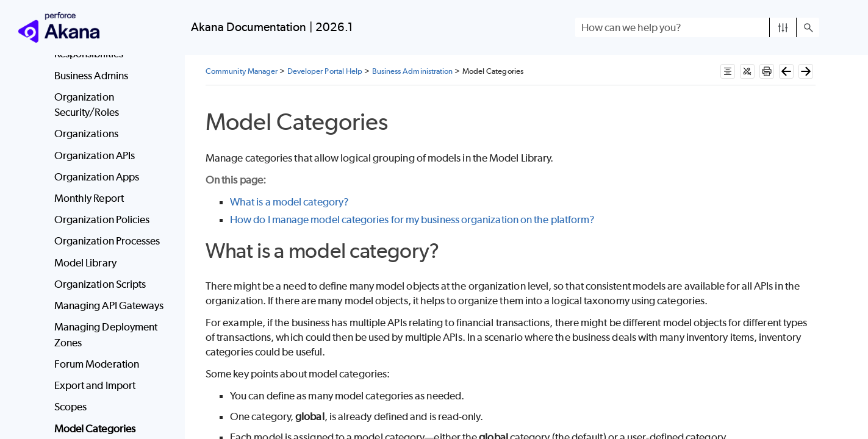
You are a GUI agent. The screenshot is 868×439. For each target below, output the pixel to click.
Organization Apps (97, 177)
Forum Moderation (97, 364)
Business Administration (413, 71)
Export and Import (95, 385)
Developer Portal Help (325, 71)
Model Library (85, 263)
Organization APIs (95, 155)
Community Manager (242, 71)
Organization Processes (107, 241)
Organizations (86, 134)
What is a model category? (289, 202)
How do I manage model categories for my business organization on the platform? (412, 220)
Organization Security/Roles (87, 105)
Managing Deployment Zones (106, 335)
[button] (783, 27)
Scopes (70, 407)
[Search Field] (697, 27)
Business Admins (91, 76)
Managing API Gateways (109, 305)
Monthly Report (89, 198)
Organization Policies (102, 220)
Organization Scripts (100, 284)
